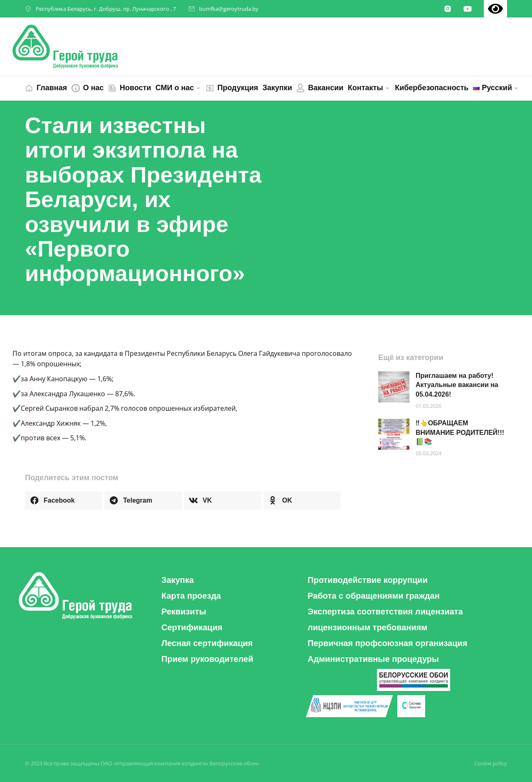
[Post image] (394, 387)
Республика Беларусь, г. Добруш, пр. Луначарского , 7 (106, 9)
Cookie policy (491, 763)
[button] (64, 501)
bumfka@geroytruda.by (229, 9)
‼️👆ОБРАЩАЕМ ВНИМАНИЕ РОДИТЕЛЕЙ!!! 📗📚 (460, 432)
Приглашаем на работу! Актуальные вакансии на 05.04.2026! (457, 385)
